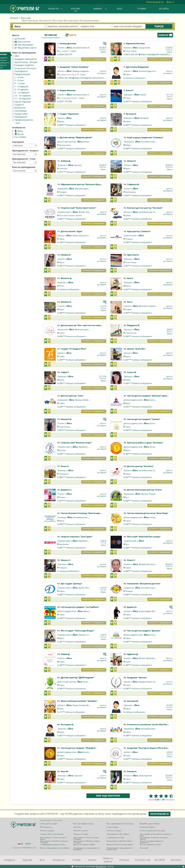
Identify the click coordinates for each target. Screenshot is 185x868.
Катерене (144, 118)
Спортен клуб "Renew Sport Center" (79, 208)
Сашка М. (132, 372)
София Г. (65, 372)
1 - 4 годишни (20, 86)
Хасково (62, 450)
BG (20, 844)
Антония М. (133, 701)
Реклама (124, 860)
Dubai (61, 709)
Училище (62, 517)
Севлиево (63, 169)
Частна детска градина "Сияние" (144, 419)
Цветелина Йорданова (137, 67)
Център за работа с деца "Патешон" (145, 443)
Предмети (10, 860)
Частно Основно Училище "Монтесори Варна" (84, 513)
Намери (100, 9)
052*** (139, 407)
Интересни (59, 860)
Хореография (145, 611)
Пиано (75, 236)
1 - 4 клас (18, 77)
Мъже (18, 134)
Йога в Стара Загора (30, 20)
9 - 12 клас (18, 83)
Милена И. (66, 302)
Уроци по (55, 9)
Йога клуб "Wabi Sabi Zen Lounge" (144, 537)
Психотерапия (145, 776)
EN (28, 844)
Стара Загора (131, 262)
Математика (144, 564)
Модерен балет (145, 682)
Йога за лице (57, 20)
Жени (18, 131)
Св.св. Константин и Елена (70, 215)
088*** (139, 101)
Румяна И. (66, 255)
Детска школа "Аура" (72, 231)
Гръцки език (144, 48)
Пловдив (63, 192)
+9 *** (72, 712)
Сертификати (20, 71)
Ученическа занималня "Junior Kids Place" (148, 724)
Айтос (61, 286)
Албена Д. (66, 161)
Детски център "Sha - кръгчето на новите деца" (85, 325)
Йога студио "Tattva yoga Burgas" (78, 631)
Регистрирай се (155, 2)
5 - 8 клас (18, 80)
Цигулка (83, 236)
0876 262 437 (132, 54)
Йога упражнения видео (89, 20)
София (73, 51)
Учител (61, 48)
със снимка (19, 137)
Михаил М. (66, 419)
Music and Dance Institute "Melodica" (79, 701)
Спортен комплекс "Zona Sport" (77, 537)
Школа (60, 71)
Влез (170, 2)
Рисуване (153, 494)
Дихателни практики (148, 306)
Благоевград (130, 192)
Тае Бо (143, 95)
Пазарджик (64, 474)
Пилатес (82, 635)
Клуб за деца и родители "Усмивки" (145, 137)
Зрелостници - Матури (25, 62)
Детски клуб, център (67, 142)
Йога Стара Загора (71, 20)
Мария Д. (65, 654)
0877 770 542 (66, 101)
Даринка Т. (66, 490)
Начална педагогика (148, 71)
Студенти (18, 105)
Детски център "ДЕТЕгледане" (78, 677)
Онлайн (19, 39)
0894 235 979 (66, 54)
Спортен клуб (64, 212)
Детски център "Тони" (72, 396)
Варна (61, 121)
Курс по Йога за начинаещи (53, 834)
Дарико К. (132, 607)
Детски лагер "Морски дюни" (76, 137)
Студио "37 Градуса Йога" (74, 349)
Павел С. (131, 560)
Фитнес (82, 212)
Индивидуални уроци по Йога (53, 844)
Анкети (92, 860)
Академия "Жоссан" (137, 678)
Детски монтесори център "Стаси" (145, 490)
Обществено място (24, 48)
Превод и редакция (81, 71)
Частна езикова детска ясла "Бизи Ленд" (148, 513)
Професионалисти (22, 120)
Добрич (128, 145)
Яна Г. (130, 302)
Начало (14, 18)
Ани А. (130, 278)
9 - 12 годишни (21, 92)
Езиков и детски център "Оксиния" (145, 208)
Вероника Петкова (135, 43)
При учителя (21, 42)
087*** (73, 172)
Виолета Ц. (66, 278)
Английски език (79, 48)
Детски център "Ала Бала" (140, 466)
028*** (139, 219)
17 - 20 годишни (21, 99)
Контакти (176, 860)
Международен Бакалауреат (24, 68)
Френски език (89, 611)
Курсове (75, 10)
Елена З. (65, 466)
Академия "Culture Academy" (74, 67)
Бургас (128, 450)
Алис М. (65, 771)
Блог (120, 9)
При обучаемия (23, 45)
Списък (51, 35)
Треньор (127, 95)
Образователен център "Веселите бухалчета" (84, 184)
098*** (139, 242)
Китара (82, 705)
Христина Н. (133, 255)
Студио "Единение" (69, 114)
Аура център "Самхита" (139, 231)
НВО (16, 56)
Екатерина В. (67, 724)
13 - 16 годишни (21, 96)
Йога (69, 48)
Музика (78, 400)
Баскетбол (88, 142)
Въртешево (64, 544)
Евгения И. (131, 114)
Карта (71, 35)
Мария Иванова (68, 90)
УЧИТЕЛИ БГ (27, 848)
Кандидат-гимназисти (24, 59)
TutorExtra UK (143, 860)
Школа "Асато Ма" (136, 349)
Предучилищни (21, 74)
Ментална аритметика (85, 189)
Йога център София (49, 824)
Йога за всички (45, 20)
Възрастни (19, 108)
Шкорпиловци (65, 145)
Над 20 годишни (21, 102)
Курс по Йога (113, 827)
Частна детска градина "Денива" (144, 631)
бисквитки (101, 866)
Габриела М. (133, 184)
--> (24, 146)
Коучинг (78, 165)
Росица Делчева (68, 43)
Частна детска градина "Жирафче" (79, 748)
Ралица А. (132, 771)
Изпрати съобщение (94, 59)
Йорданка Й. (133, 325)
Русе (127, 497)
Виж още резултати (108, 796)
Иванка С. (66, 560)
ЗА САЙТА (164, 9)
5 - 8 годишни (20, 89)
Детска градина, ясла (133, 400)
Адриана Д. (133, 654)
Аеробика (83, 447)
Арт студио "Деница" (72, 584)
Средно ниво (20, 114)
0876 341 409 (66, 78)
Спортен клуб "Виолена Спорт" (76, 443)
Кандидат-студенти (23, 65)
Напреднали (20, 117)
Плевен (128, 309)
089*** (139, 125)
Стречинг (90, 212)
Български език (79, 95)
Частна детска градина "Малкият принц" (148, 396)
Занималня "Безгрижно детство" (144, 584)
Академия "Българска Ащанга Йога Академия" (151, 748)
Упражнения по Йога (116, 838)
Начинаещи (19, 111)
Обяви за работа (108, 860)
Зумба (81, 588)
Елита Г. (130, 90)
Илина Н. (132, 161)
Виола (89, 705)
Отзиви (142, 9)
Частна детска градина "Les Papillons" (80, 607)
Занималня (129, 142)
